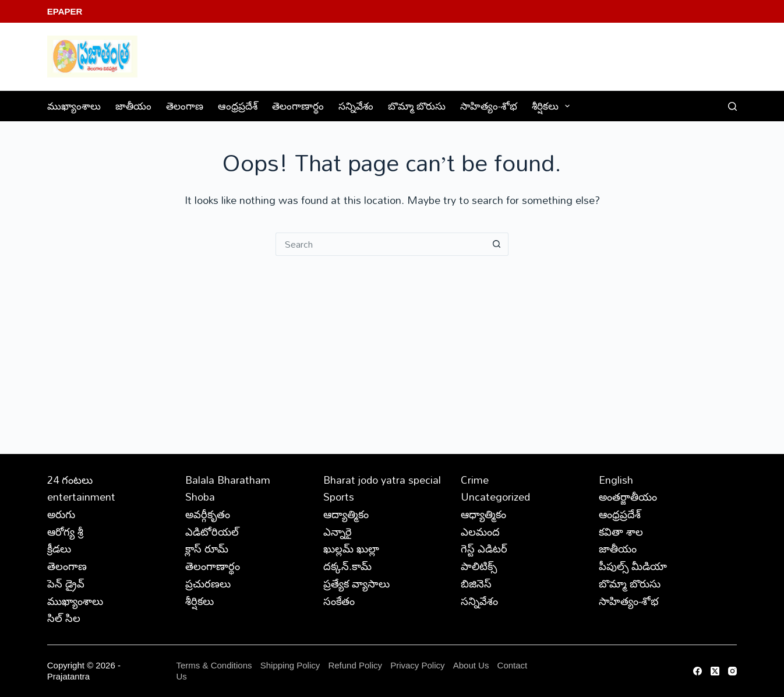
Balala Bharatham (228, 480)
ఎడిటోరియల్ (212, 531)
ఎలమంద (480, 531)
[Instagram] (732, 671)
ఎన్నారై (338, 531)
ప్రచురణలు (208, 583)
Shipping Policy (290, 665)
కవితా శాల (621, 531)
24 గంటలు (70, 480)
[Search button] (497, 244)
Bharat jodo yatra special (382, 480)
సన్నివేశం (356, 106)
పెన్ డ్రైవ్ (66, 583)
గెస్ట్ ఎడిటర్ (484, 548)
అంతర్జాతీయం (628, 497)
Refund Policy (355, 665)
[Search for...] (380, 244)
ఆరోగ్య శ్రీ (65, 531)
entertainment (81, 497)
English (616, 480)
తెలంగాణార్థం (298, 106)
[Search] (732, 106)
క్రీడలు (59, 548)
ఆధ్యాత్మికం (483, 514)
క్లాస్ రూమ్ (207, 548)
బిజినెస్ (476, 583)
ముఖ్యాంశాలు (74, 106)
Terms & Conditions (214, 665)
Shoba (200, 497)
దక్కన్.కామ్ (347, 566)
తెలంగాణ (185, 106)
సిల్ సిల (64, 618)
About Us (471, 665)
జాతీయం (133, 106)
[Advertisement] (392, 343)
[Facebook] (698, 671)
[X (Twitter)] (715, 671)
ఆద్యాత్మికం (346, 514)
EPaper (65, 11)
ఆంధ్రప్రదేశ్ (238, 106)
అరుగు (61, 514)
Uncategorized (495, 497)
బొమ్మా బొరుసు (417, 106)
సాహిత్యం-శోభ (489, 106)
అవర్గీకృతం (208, 514)
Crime (475, 480)
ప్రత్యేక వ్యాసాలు (356, 583)
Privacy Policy (419, 665)
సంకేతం (339, 601)
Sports (339, 497)
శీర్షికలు (553, 106)
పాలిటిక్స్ (479, 566)
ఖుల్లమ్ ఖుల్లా (351, 548)
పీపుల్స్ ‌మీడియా (633, 566)
